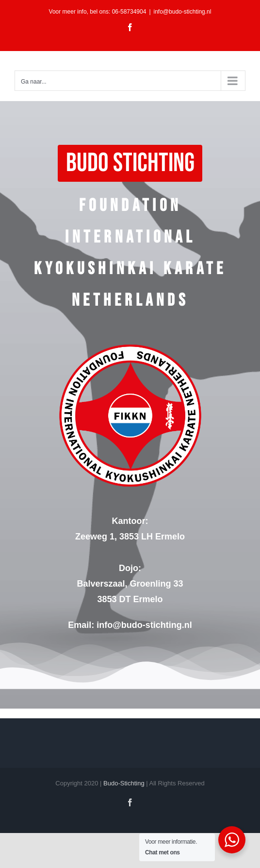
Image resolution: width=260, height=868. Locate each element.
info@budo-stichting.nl (183, 12)
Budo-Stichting (124, 783)
